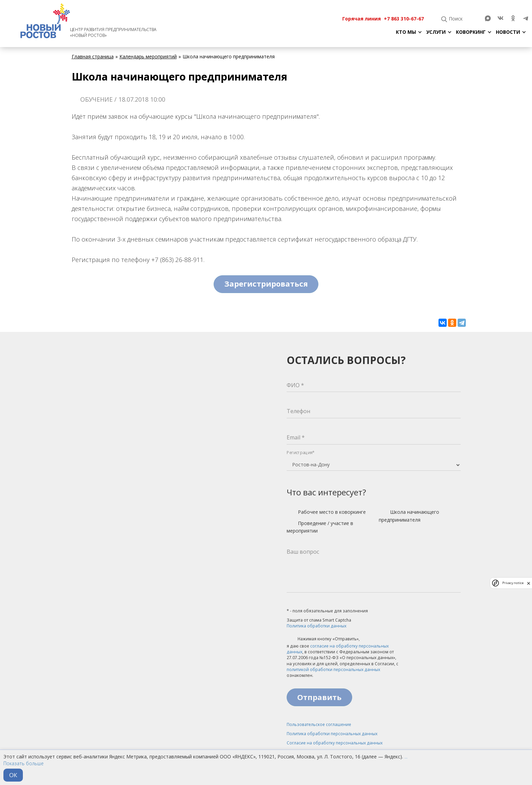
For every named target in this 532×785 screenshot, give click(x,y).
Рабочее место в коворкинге (326, 512)
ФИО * (295, 385)
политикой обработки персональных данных (333, 670)
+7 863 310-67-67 (404, 19)
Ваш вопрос (303, 552)
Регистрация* (301, 453)
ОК (13, 775)
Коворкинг (471, 32)
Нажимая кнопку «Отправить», (323, 639)
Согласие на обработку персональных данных (335, 743)
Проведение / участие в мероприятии (320, 527)
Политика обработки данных (317, 626)
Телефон (298, 411)
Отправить (319, 697)
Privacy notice (513, 583)
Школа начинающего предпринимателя (409, 516)
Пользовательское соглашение (319, 724)
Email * (296, 437)
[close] (529, 583)
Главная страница (93, 56)
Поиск (456, 19)
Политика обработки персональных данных (332, 734)
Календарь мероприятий (148, 56)
